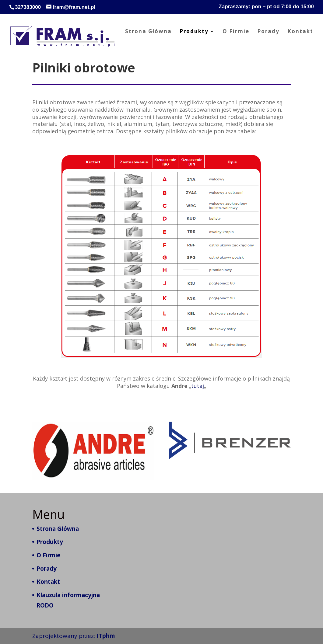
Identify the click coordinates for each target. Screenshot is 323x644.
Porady (268, 32)
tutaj (198, 385)
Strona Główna (148, 32)
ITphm (106, 636)
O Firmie (236, 32)
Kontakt (300, 32)
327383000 (28, 7)
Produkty (194, 32)
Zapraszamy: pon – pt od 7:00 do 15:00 (266, 7)
